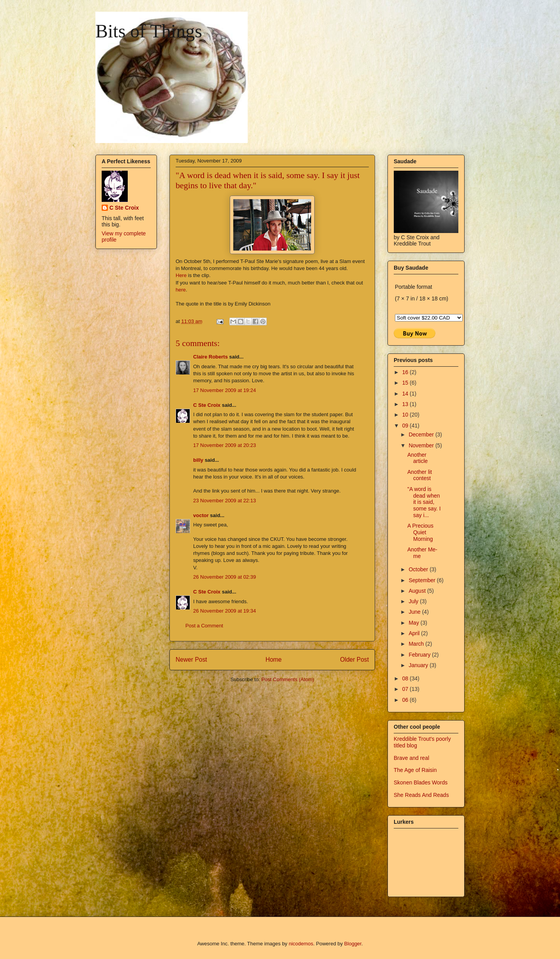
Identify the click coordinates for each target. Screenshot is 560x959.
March (417, 644)
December (422, 434)
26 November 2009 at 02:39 (225, 577)
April (415, 633)
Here (181, 275)
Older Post (354, 660)
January (419, 665)
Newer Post (191, 660)
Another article (417, 458)
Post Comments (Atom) (288, 679)
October (419, 569)
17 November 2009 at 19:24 (225, 390)
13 (406, 404)
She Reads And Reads (421, 795)
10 (406, 415)
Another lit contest (420, 475)
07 (406, 689)
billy (198, 460)
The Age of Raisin (415, 770)
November (422, 445)
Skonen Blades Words (421, 782)
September (423, 580)
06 (406, 700)
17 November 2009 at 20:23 (225, 445)
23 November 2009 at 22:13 (225, 501)
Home (274, 660)
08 (406, 678)
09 (406, 426)
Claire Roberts (210, 357)
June (415, 612)
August (418, 591)
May (414, 623)
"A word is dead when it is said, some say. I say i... (424, 502)
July (414, 601)
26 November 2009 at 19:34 (225, 611)
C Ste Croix (207, 405)
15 (406, 383)
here (181, 290)
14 (406, 394)
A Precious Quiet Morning (420, 532)
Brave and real (411, 758)
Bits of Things (149, 31)
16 (406, 372)
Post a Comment (204, 626)
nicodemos (301, 944)
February (420, 655)
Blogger (353, 944)
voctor (201, 515)
